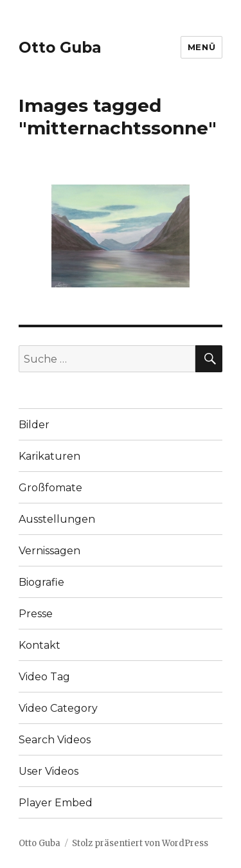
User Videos (49, 771)
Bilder (34, 425)
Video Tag (44, 677)
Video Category (58, 708)
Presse (36, 614)
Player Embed (56, 803)
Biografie (41, 582)
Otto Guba (60, 48)
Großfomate (50, 488)
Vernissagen (49, 551)
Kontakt (40, 645)
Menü (201, 47)
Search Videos (55, 740)
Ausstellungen (57, 519)
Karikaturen (49, 456)
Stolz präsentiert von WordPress (140, 843)
